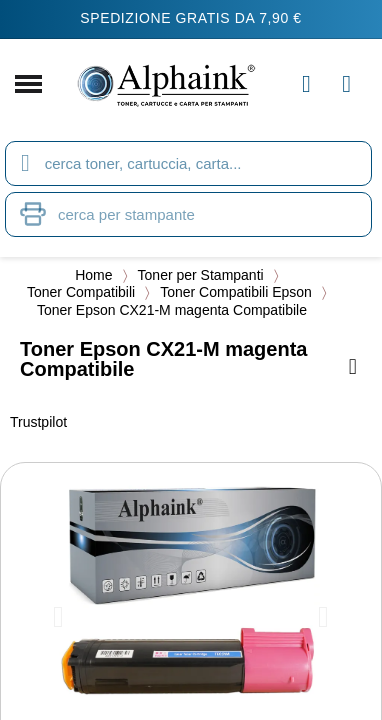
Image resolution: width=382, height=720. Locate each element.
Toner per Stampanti (201, 275)
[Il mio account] (306, 84)
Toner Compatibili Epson (236, 292)
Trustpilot (38, 422)
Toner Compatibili (81, 292)
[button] (58, 617)
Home (93, 275)
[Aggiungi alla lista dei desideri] (353, 367)
